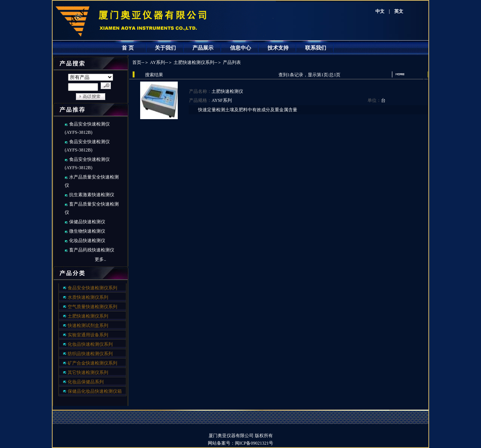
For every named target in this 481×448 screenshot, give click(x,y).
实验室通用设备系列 (88, 335)
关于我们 (165, 48)
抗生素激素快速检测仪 (92, 195)
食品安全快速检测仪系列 (92, 288)
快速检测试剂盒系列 (88, 325)
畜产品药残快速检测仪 (92, 250)
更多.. (100, 259)
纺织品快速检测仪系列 (90, 354)
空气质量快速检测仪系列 (92, 307)
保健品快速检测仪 (87, 222)
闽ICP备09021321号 (259, 443)
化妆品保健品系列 (86, 382)
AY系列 (157, 62)
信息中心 (240, 48)
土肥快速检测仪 (227, 91)
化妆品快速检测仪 (87, 241)
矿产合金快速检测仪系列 (92, 363)
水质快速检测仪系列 (88, 297)
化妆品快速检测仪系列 (90, 344)
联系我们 (316, 48)
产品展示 (203, 48)
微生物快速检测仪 (87, 231)
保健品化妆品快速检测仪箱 (95, 391)
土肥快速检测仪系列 (88, 316)
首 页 (128, 48)
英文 (399, 11)
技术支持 (278, 48)
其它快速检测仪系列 (88, 372)
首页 (137, 62)
